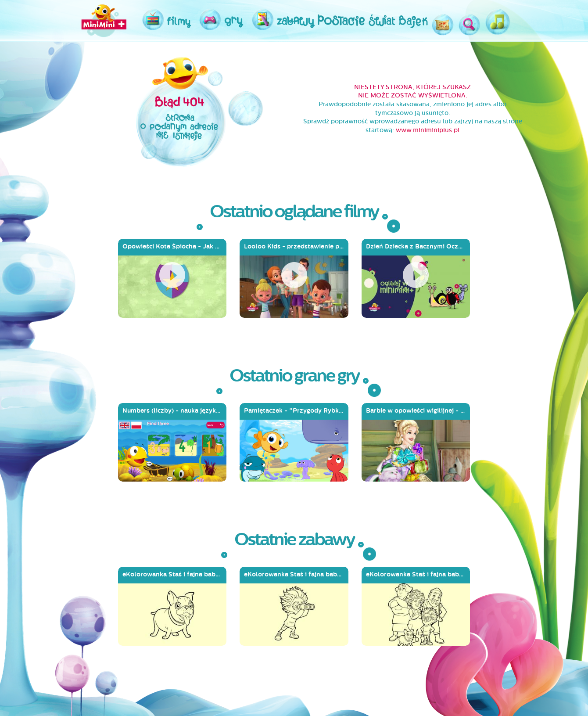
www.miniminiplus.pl (428, 130)
